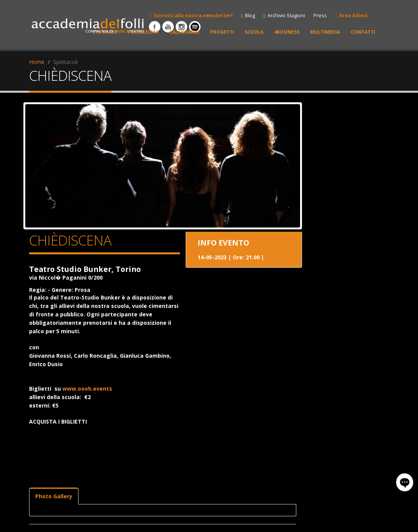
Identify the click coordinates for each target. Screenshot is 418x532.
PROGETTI (222, 32)
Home (37, 62)
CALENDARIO (184, 32)
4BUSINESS (287, 32)
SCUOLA (254, 32)
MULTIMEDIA (325, 32)
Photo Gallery (54, 496)
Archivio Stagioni (284, 16)
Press (320, 16)
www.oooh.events (87, 389)
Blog (248, 16)
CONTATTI (363, 32)
